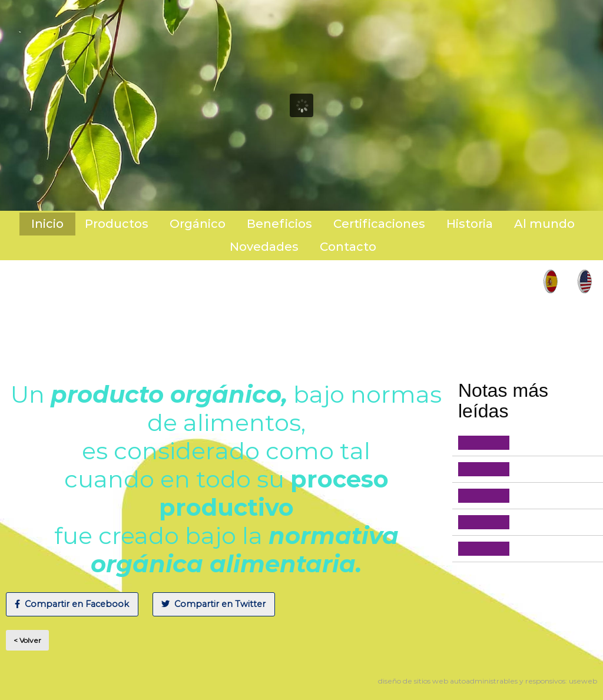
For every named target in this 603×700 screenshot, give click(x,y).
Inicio (47, 224)
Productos (117, 224)
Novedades (264, 247)
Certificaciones (379, 224)
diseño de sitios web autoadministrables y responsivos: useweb (488, 681)
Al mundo (544, 224)
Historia (470, 224)
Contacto (348, 247)
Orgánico (198, 224)
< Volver (27, 640)
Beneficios (279, 224)
